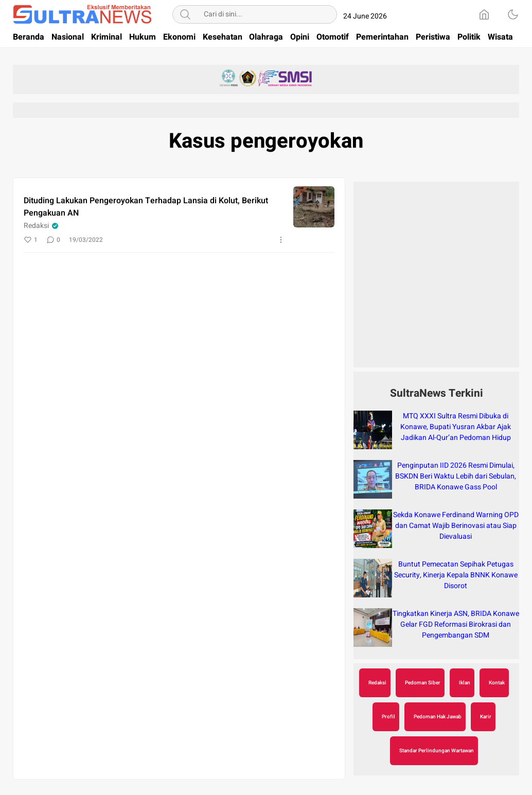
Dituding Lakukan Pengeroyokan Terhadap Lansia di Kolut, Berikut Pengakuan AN (146, 207)
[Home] (484, 14)
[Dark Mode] (513, 14)
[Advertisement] (436, 280)
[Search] (185, 14)
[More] (281, 240)
